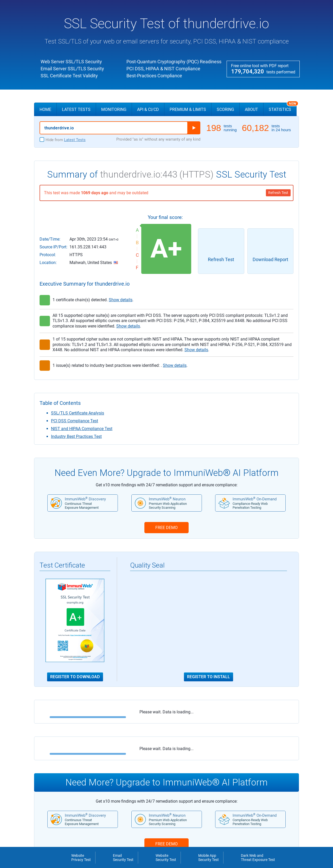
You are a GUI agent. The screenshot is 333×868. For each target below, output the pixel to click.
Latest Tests (76, 109)
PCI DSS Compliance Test (75, 421)
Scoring (225, 109)
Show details (121, 300)
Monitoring (114, 109)
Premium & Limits (188, 109)
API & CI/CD (148, 109)
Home (45, 109)
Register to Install (209, 677)
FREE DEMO (166, 528)
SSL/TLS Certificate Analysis (78, 413)
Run (194, 128)
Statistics (283, 107)
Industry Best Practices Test (76, 436)
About (251, 109)
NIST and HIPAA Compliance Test (82, 429)
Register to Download (75, 677)
